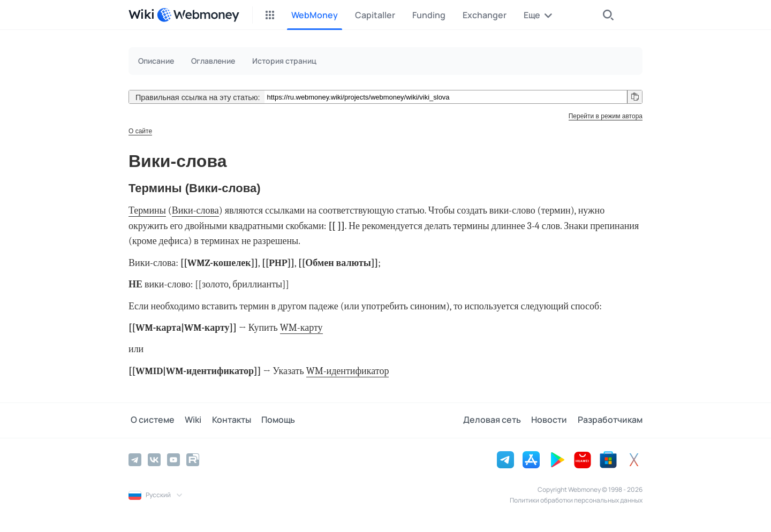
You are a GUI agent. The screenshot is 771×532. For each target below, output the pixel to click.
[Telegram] (135, 459)
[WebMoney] (198, 15)
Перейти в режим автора (606, 116)
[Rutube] (193, 459)
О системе (150, 420)
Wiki (189, 420)
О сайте (140, 131)
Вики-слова (195, 211)
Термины (147, 211)
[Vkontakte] (154, 459)
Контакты (226, 420)
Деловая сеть (496, 420)
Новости (551, 420)
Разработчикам (610, 420)
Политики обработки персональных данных (576, 500)
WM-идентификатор (348, 371)
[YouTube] (173, 459)
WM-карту (301, 328)
